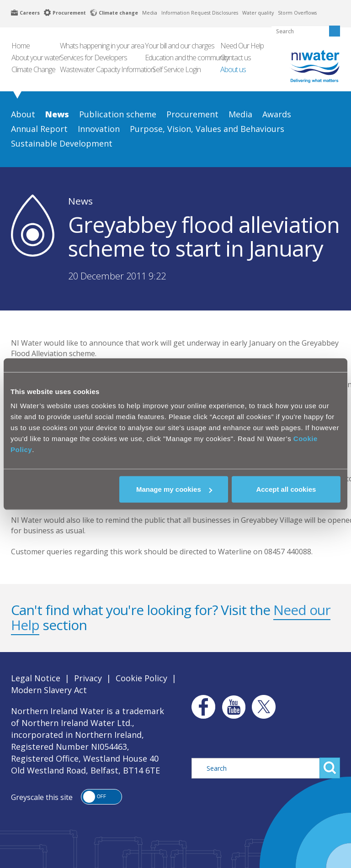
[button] (101, 797)
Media (150, 13)
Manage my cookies (174, 489)
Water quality (258, 13)
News (80, 201)
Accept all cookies (286, 489)
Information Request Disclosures (200, 13)
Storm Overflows (297, 13)
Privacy (88, 678)
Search (330, 768)
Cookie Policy (141, 678)
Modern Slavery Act (49, 690)
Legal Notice (36, 678)
